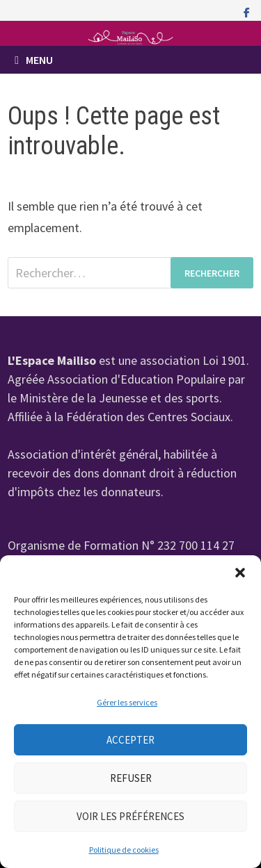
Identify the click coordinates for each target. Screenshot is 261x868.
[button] (240, 573)
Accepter (130, 740)
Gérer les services (127, 702)
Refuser (131, 778)
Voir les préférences (130, 816)
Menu (34, 60)
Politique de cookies (124, 850)
